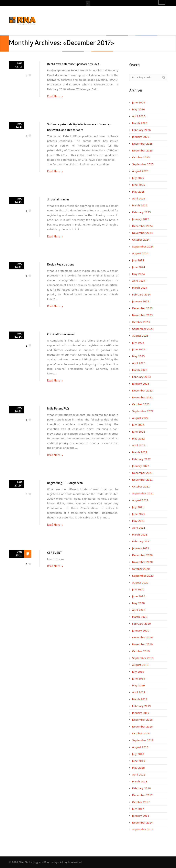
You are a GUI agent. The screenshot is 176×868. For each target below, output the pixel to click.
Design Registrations (61, 265)
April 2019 (139, 692)
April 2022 (139, 445)
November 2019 (143, 644)
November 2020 (143, 562)
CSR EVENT (54, 553)
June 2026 (139, 103)
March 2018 (140, 781)
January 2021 (141, 548)
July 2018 (138, 754)
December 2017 (143, 795)
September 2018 (143, 740)
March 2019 (140, 699)
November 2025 (143, 151)
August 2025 (140, 171)
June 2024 (139, 267)
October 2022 (141, 404)
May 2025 (138, 192)
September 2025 (143, 164)
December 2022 (143, 391)
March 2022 (140, 452)
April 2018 (139, 775)
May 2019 (138, 685)
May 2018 (138, 768)
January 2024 (141, 301)
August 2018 (140, 747)
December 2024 (143, 226)
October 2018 (141, 733)
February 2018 (142, 788)
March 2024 (140, 288)
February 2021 (142, 541)
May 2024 (138, 274)
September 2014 (143, 829)
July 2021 (138, 507)
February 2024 (142, 295)
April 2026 (139, 116)
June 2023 (139, 349)
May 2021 (138, 521)
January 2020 (141, 631)
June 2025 (139, 185)
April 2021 (139, 528)
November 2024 (143, 233)
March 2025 (140, 205)
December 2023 (143, 308)
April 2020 (139, 610)
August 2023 (140, 336)
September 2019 (143, 658)
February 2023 (142, 377)
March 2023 (140, 370)
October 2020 (141, 569)
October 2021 (141, 487)
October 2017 (141, 802)
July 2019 (138, 672)
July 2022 (138, 425)
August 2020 (140, 583)
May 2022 (138, 439)
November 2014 (143, 823)
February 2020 (142, 624)
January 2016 (141, 816)
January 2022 (141, 466)
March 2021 (140, 535)
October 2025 (141, 157)
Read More (54, 96)
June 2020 (139, 596)
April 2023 (139, 363)
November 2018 (143, 727)
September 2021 (143, 493)
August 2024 (140, 253)
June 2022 (139, 432)
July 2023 (138, 343)
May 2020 (138, 603)
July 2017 (138, 809)
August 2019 (140, 665)
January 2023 (141, 384)
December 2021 (143, 473)
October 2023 (141, 322)
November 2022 (143, 397)
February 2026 (142, 130)
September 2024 (143, 247)
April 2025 (139, 199)
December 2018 (143, 720)
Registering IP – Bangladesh (65, 483)
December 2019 (143, 637)
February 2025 (142, 212)
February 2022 (142, 459)
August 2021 (140, 500)
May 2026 (138, 109)
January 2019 (141, 713)
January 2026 (141, 137)
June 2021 (139, 514)
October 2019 (141, 651)
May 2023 (138, 356)
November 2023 (143, 315)
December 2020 (143, 555)
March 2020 (140, 617)
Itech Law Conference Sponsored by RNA (73, 64)
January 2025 (141, 219)
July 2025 (138, 178)
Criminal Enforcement (61, 335)
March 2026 (140, 123)
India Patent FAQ (58, 409)
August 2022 (140, 418)
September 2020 (143, 576)
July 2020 (138, 589)
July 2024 (138, 260)
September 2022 (143, 411)
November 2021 (143, 480)
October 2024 (141, 240)
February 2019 (142, 706)
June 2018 (139, 761)
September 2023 (143, 329)
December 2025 (143, 144)
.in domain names (58, 200)
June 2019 (139, 679)
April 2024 (139, 281)
